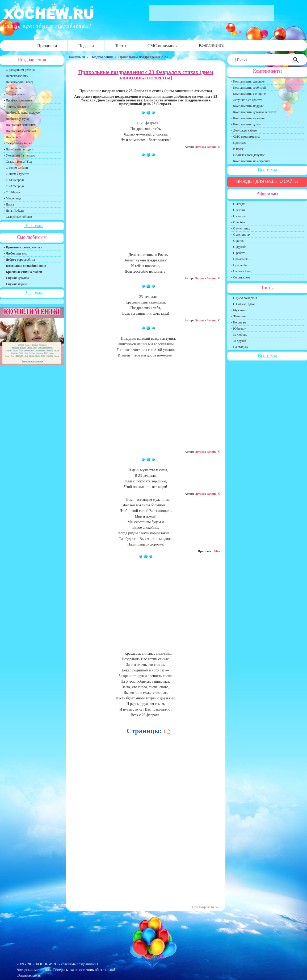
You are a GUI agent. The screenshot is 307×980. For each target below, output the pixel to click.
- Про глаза (239, 143)
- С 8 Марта (12, 192)
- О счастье (239, 216)
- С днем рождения (244, 298)
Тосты (121, 46)
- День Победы (14, 211)
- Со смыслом (241, 277)
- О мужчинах (241, 228)
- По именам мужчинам (20, 131)
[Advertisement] (146, 207)
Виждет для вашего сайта (267, 181)
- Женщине (239, 316)
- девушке (23, 247)
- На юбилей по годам (19, 149)
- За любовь (239, 335)
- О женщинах (241, 235)
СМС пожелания (163, 46)
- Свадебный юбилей (18, 143)
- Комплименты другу (246, 124)
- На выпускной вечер (19, 82)
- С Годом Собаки (16, 168)
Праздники (47, 46)
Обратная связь (29, 975)
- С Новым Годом (243, 304)
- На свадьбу (12, 137)
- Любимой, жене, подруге (22, 113)
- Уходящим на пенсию (20, 155)
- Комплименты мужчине (248, 118)
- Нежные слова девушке (248, 155)
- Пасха (9, 204)
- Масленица (12, 198)
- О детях (237, 241)
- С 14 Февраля (14, 180)
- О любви (238, 222)
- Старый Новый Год (18, 162)
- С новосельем (14, 94)
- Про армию (240, 259)
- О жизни (238, 210)
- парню (16, 284)
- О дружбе (239, 247)
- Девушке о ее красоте (247, 100)
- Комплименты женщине (249, 94)
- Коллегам (239, 322)
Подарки (86, 46)
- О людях (238, 204)
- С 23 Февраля (14, 186)
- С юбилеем (12, 88)
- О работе (238, 253)
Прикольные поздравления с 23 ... (145, 57)
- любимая (20, 260)
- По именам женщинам (20, 125)
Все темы (34, 225)
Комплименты (212, 45)
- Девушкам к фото (244, 130)
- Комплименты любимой (249, 88)
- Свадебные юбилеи (18, 217)
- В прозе (237, 149)
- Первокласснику (16, 76)
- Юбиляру (239, 329)
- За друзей (239, 341)
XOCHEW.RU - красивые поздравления (67, 964)
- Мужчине (239, 310)
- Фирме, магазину (16, 106)
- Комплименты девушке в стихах (254, 112)
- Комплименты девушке (248, 81)
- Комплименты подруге (247, 106)
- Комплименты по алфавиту (251, 161)
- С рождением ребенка (20, 70)
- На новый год (241, 271)
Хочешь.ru (77, 57)
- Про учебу (239, 265)
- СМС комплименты (245, 137)
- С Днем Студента (17, 174)
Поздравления (102, 57)
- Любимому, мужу (17, 119)
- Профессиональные (18, 100)
